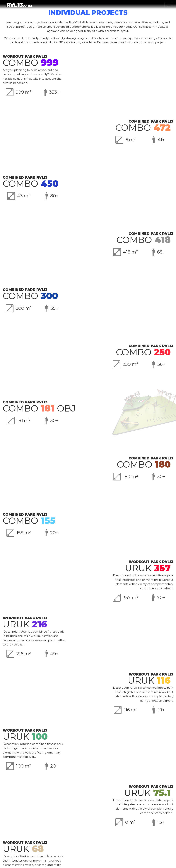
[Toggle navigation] (169, 5)
